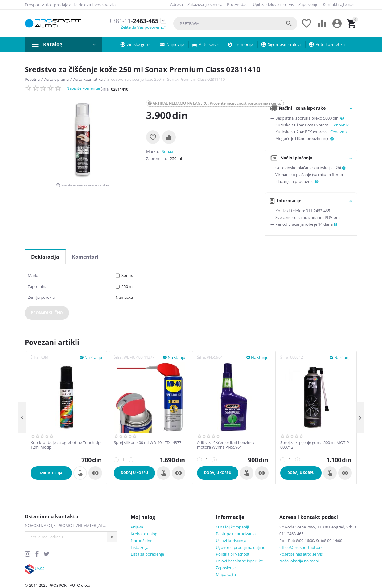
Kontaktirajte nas (339, 4)
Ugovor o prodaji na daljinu (241, 547)
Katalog (53, 44)
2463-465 (131, 21)
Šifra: (105, 89)
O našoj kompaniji (232, 527)
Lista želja (140, 547)
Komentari (85, 257)
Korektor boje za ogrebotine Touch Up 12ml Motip (66, 445)
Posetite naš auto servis (301, 554)
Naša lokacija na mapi (299, 561)
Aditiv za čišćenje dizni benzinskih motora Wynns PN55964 (227, 445)
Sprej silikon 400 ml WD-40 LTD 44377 (148, 443)
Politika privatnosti (233, 554)
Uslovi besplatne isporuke (239, 561)
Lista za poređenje (147, 554)
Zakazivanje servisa (205, 4)
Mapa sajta (226, 574)
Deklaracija (45, 257)
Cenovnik (340, 125)
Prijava (137, 527)
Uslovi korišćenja (231, 541)
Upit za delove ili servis (273, 4)
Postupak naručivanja (236, 534)
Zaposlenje (308, 4)
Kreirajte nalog (144, 534)
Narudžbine (142, 541)
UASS (40, 569)
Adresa (177, 4)
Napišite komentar (83, 88)
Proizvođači (238, 4)
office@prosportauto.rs (301, 547)
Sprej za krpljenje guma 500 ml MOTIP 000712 (315, 445)
